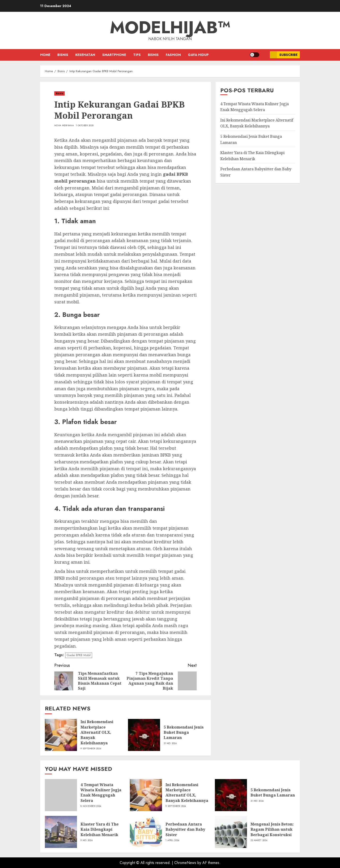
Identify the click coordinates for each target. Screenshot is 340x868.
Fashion (173, 55)
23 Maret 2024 (259, 840)
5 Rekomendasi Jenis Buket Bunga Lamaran (184, 732)
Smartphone (114, 55)
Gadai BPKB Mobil (79, 655)
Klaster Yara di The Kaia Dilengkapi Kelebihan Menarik (100, 829)
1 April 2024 (172, 840)
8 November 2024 (91, 806)
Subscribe (284, 55)
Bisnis (63, 55)
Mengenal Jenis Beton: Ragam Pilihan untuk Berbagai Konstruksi (272, 829)
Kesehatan (85, 55)
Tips (137, 55)
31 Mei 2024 (170, 743)
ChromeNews (185, 863)
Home (45, 55)
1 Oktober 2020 (85, 126)
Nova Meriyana (64, 126)
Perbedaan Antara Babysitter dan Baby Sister (185, 829)
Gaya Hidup (198, 55)
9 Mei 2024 (87, 840)
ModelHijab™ (170, 27)
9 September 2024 (91, 749)
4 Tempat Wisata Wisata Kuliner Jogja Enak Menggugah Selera (101, 793)
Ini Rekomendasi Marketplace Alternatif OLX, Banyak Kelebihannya (97, 732)
